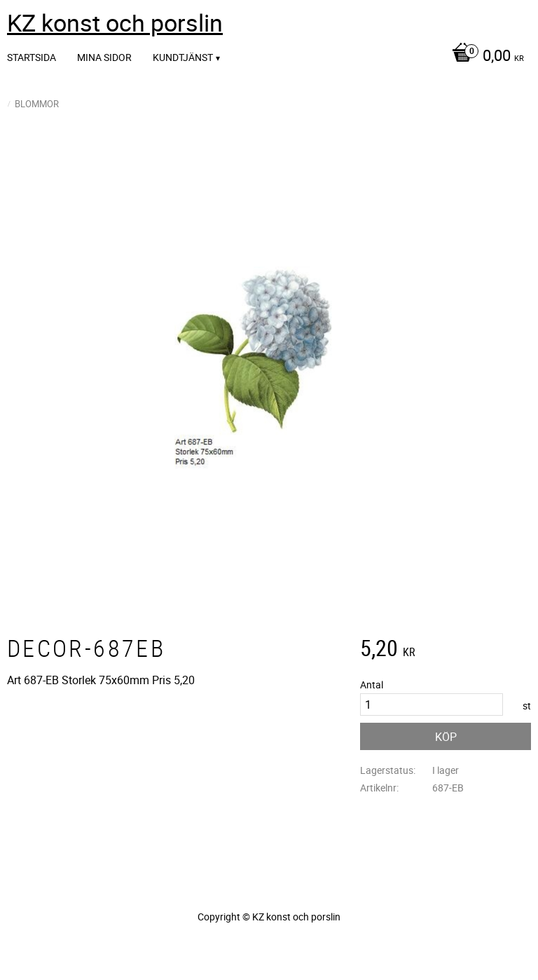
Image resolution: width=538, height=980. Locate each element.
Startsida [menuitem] (32, 57)
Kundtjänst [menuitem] (183, 57)
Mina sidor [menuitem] (104, 57)
